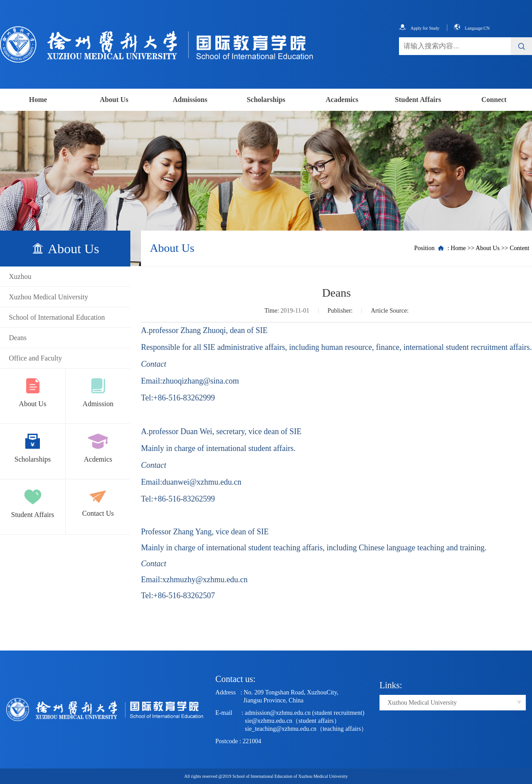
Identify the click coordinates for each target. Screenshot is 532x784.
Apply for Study (419, 28)
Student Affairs (418, 100)
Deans (18, 338)
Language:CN (472, 28)
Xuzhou (20, 276)
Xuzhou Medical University (49, 297)
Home (38, 100)
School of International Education (57, 317)
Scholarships (266, 100)
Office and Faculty (35, 358)
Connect (494, 100)
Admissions (190, 100)
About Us (114, 100)
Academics (342, 100)
